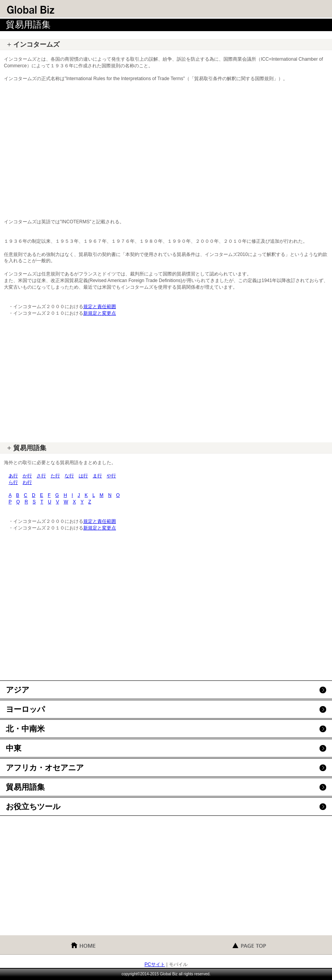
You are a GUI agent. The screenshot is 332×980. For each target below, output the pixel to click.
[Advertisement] (166, 147)
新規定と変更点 (100, 313)
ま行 (97, 476)
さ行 (41, 476)
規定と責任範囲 (100, 307)
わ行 (27, 482)
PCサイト (155, 964)
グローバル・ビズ (62, 10)
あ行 (13, 476)
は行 (83, 476)
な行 (69, 476)
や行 (111, 476)
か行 (27, 476)
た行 (55, 476)
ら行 (13, 482)
